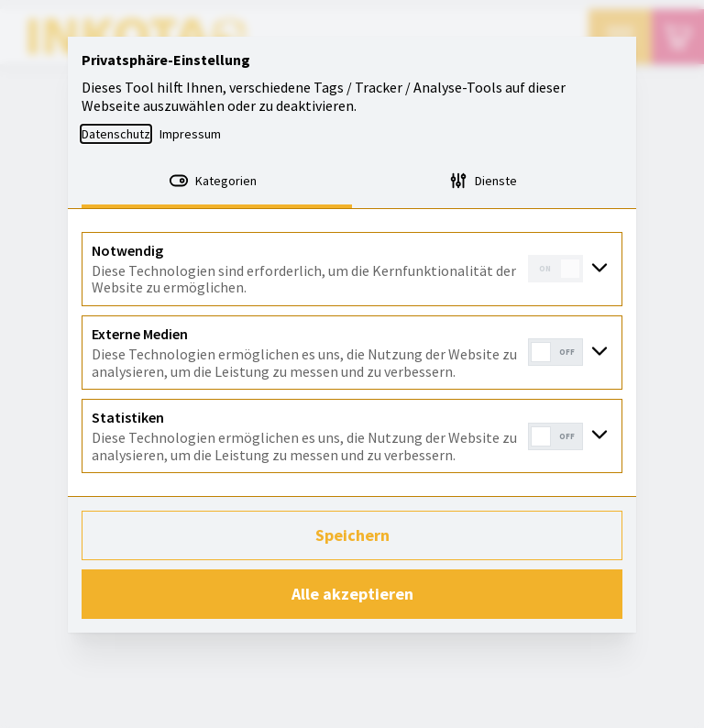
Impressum (190, 134)
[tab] (217, 182)
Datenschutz (116, 134)
